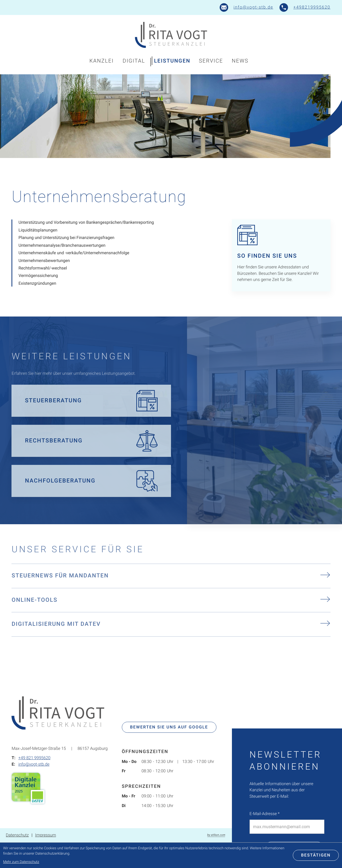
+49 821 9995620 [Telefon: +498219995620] (34, 758)
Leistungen (172, 61)
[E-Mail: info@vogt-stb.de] (246, 7)
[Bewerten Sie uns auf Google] (169, 727)
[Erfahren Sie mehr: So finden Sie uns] (281, 255)
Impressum (45, 835)
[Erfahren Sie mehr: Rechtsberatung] (91, 441)
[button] (305, 7)
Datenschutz (17, 835)
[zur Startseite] (171, 35)
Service (211, 61)
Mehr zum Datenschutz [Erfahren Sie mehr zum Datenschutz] (21, 862)
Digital (134, 61)
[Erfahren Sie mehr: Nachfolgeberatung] (91, 481)
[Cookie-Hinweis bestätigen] (316, 855)
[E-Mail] (287, 827)
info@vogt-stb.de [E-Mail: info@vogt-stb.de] (34, 764)
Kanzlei (102, 61)
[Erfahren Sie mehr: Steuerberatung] (91, 401)
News (240, 61)
